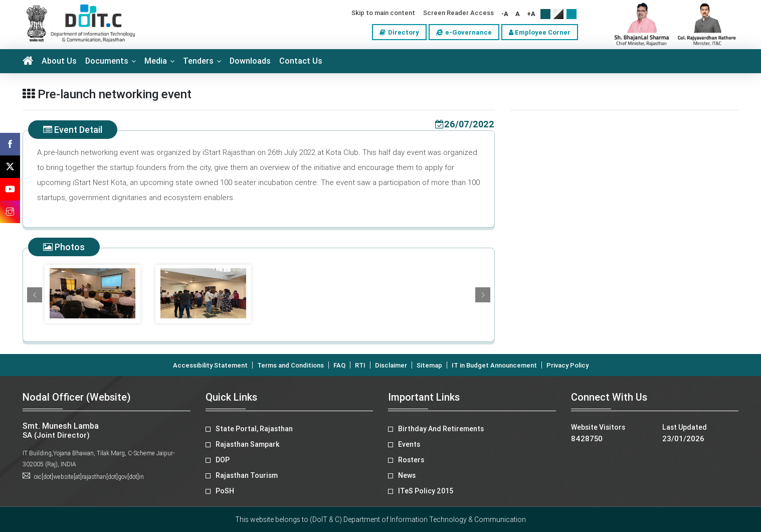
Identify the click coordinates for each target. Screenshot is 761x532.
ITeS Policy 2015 (426, 491)
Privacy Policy (567, 365)
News (407, 475)
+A (531, 14)
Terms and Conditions (291, 365)
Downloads (250, 61)
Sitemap (429, 365)
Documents (107, 61)
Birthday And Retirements (441, 429)
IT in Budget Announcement (494, 365)
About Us (59, 61)
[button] (35, 295)
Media (156, 61)
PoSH (225, 491)
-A (505, 14)
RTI (360, 365)
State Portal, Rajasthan (254, 429)
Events (409, 444)
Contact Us (301, 61)
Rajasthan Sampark (247, 444)
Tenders (198, 61)
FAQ (339, 365)
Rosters (411, 460)
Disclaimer (391, 365)
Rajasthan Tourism (247, 475)
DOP (223, 460)
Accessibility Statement (210, 365)
